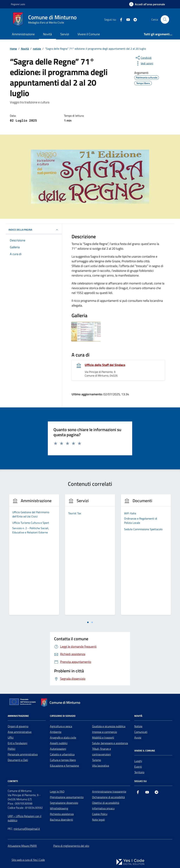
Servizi (65, 34)
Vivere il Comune (89, 34)
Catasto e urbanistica (62, 754)
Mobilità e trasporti (103, 737)
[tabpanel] (34, 557)
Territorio (139, 772)
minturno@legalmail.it (27, 829)
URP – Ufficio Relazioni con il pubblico (25, 818)
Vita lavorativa (101, 766)
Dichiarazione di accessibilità (108, 797)
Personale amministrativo (23, 754)
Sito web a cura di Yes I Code (28, 860)
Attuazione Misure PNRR (22, 846)
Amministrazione (23, 34)
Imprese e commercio (105, 732)
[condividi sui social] (143, 58)
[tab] (88, 622)
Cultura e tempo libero (63, 760)
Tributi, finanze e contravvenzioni (102, 751)
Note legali (98, 820)
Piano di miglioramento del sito (71, 846)
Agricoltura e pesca (61, 726)
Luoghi (138, 761)
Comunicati (141, 732)
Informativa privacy (103, 808)
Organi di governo (18, 726)
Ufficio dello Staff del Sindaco (105, 365)
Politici (12, 749)
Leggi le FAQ (57, 791)
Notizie (138, 726)
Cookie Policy (100, 814)
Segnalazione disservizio (64, 803)
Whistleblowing (59, 808)
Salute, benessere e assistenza (110, 743)
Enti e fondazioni (17, 743)
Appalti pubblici (59, 743)
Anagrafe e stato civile (63, 737)
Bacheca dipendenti (61, 820)
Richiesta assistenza (62, 814)
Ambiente (56, 732)
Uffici (11, 737)
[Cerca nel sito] (165, 19)
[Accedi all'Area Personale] (147, 4)
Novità (47, 34)
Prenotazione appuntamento (67, 797)
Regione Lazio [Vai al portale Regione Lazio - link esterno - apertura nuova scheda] (18, 4)
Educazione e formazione (64, 766)
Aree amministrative (20, 732)
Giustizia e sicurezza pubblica (109, 726)
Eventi (138, 767)
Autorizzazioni (58, 749)
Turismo (97, 760)
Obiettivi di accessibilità (106, 803)
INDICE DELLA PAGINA (34, 230)
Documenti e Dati (18, 760)
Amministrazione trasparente (109, 791)
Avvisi (138, 737)
